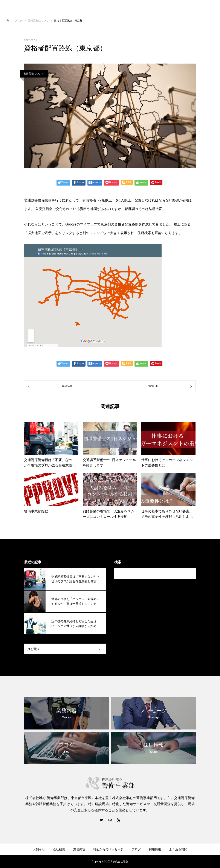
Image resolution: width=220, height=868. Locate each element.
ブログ (136, 849)
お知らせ (39, 849)
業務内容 (79, 849)
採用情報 (155, 849)
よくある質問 (178, 849)
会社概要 (59, 849)
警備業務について (34, 74)
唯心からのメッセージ (108, 849)
